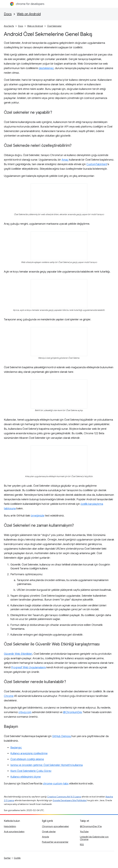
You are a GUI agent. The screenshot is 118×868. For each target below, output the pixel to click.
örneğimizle (38, 516)
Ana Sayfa (9, 26)
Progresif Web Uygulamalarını (29, 668)
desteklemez (46, 68)
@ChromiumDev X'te (91, 826)
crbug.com (25, 712)
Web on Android (29, 14)
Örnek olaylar (49, 832)
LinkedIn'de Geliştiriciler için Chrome (94, 838)
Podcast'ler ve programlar (55, 842)
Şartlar (7, 858)
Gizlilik (17, 858)
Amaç (65, 160)
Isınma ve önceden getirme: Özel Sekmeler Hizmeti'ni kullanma (47, 765)
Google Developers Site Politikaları (70, 800)
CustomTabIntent (97, 164)
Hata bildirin (10, 826)
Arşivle (45, 837)
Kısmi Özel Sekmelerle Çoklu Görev (31, 771)
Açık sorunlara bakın (14, 832)
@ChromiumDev (73, 712)
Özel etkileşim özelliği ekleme (27, 759)
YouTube (84, 832)
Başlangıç (16, 748)
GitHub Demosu (62, 736)
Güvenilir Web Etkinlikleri (18, 654)
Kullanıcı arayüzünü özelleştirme (29, 753)
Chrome (9, 696)
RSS (82, 844)
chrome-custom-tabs (56, 784)
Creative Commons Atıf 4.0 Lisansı (64, 797)
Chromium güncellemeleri (55, 826)
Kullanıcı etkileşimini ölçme (26, 777)
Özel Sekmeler (54, 26)
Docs (8, 14)
